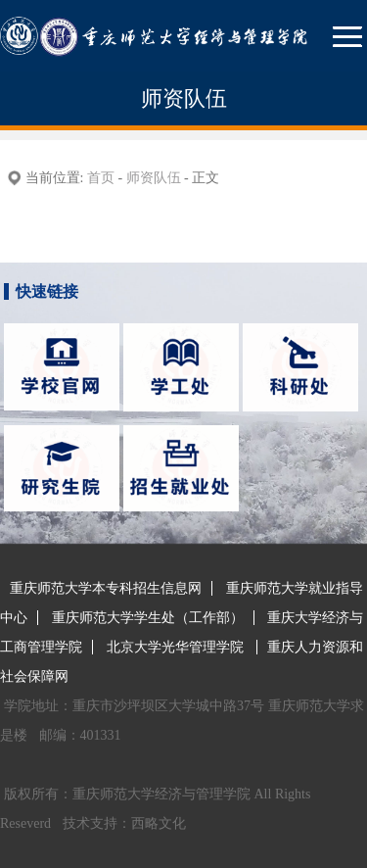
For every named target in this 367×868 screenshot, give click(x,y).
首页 (101, 178)
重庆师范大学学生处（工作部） (148, 618)
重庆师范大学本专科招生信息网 (106, 588)
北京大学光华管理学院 (177, 647)
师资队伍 (154, 178)
